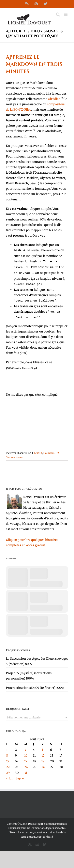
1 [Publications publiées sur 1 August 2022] (7, 747)
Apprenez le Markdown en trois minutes (34, 64)
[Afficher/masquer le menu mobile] (66, 14)
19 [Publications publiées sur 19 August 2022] (43, 758)
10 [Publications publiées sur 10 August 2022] (26, 752)
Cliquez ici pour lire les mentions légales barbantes (37, 825)
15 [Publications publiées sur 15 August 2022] (8, 758)
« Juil (10, 775)
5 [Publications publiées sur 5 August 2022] (42, 747)
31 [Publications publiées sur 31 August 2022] (26, 770)
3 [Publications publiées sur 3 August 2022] (25, 747)
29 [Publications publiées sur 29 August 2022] (8, 770)
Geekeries (49, 450)
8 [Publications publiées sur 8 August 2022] (7, 752)
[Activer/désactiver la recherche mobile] (58, 14)
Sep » (20, 775)
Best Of (38, 450)
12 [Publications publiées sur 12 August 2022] (43, 752)
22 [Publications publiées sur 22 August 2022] (8, 764)
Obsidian (54, 99)
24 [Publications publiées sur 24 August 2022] (26, 764)
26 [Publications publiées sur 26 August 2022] (43, 764)
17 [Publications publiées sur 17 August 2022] (26, 758)
